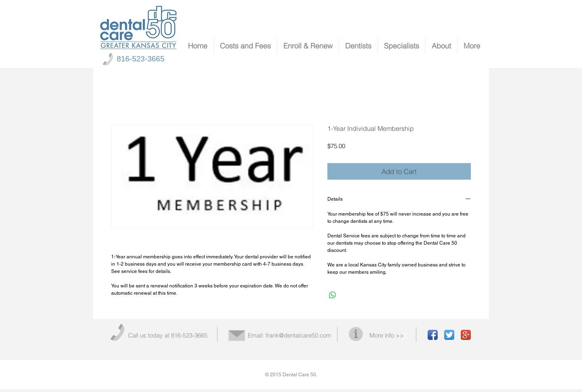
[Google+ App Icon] (466, 335)
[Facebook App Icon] (433, 335)
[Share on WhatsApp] (333, 295)
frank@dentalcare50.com (298, 335)
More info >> (387, 335)
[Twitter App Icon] (449, 335)
